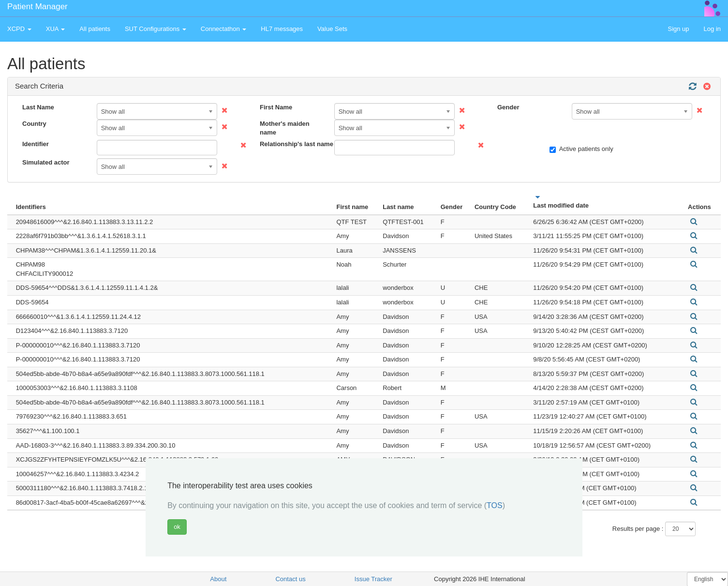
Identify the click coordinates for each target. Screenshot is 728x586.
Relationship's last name (293, 144)
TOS (495, 505)
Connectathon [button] (224, 29)
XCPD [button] (19, 29)
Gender (508, 107)
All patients (95, 29)
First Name (276, 107)
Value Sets (332, 29)
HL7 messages (282, 29)
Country (34, 124)
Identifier (36, 144)
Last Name (38, 107)
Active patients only (581, 149)
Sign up (678, 29)
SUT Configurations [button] (156, 29)
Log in (712, 29)
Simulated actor (46, 162)
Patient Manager (37, 7)
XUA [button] (56, 29)
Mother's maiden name (285, 128)
